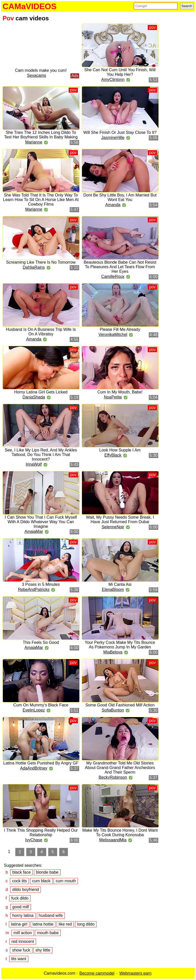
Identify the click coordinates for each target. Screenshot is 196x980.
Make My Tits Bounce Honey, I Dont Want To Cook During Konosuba (120, 833)
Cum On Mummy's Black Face (41, 705)
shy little (43, 950)
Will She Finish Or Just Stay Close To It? (120, 132)
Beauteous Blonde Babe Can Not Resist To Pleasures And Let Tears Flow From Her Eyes (120, 267)
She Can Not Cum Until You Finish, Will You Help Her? (120, 72)
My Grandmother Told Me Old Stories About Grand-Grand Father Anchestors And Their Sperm (120, 768)
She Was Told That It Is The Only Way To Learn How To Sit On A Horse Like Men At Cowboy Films (41, 200)
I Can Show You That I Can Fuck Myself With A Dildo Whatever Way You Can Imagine (41, 522)
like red (65, 924)
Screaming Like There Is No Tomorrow (41, 262)
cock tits (19, 881)
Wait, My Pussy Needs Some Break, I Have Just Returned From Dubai (120, 520)
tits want (19, 959)
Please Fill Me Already (120, 329)
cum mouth (66, 881)
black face (21, 872)
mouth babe (48, 933)
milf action (23, 933)
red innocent (23, 941)
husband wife (51, 915)
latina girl (19, 924)
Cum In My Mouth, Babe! (120, 392)
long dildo (86, 924)
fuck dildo (20, 898)
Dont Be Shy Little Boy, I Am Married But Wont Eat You (120, 197)
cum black (41, 881)
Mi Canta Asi (120, 584)
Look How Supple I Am (120, 450)
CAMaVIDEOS (30, 6)
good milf (21, 907)
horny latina (23, 915)
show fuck (21, 950)
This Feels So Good (41, 642)
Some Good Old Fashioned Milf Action (120, 705)
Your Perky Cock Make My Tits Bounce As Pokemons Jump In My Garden (120, 645)
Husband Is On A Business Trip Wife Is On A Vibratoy (41, 332)
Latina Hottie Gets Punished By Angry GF (41, 763)
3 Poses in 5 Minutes (41, 584)
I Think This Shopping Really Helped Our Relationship (41, 833)
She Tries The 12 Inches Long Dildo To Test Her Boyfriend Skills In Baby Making (41, 135)
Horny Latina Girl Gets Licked (41, 392)
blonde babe (47, 872)
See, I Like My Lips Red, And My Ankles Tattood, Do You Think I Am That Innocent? (41, 455)
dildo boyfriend (26, 890)
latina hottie (43, 924)
